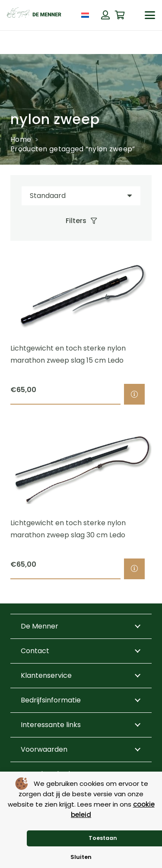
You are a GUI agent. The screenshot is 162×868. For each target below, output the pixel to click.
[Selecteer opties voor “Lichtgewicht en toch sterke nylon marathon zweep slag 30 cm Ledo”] (134, 569)
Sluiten (81, 857)
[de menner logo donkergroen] (34, 15)
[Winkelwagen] (120, 15)
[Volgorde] (81, 196)
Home (21, 139)
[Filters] (81, 221)
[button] (150, 15)
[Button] (105, 15)
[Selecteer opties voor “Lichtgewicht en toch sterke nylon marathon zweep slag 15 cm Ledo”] (134, 395)
